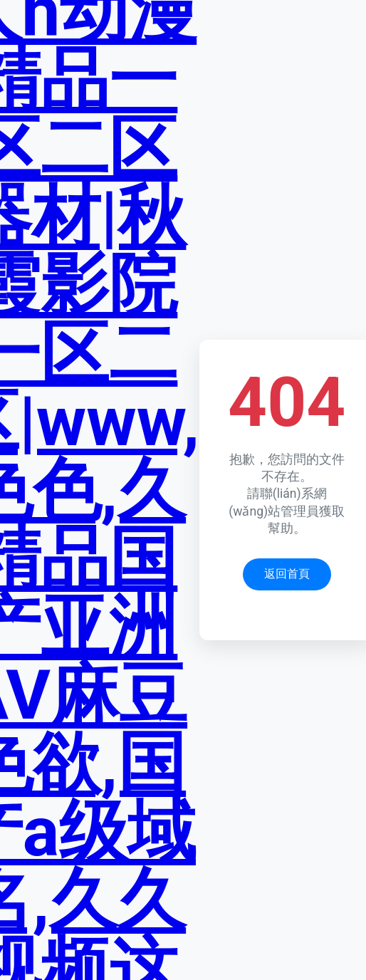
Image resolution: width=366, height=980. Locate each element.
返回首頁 (287, 574)
